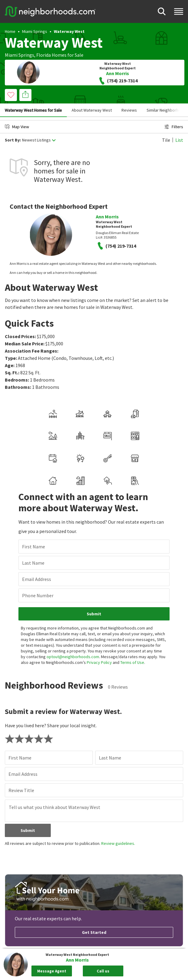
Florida (44, 55)
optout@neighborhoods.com (73, 657)
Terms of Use (132, 662)
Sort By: (13, 140)
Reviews (129, 110)
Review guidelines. (118, 843)
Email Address (37, 579)
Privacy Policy (99, 662)
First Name (34, 547)
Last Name (33, 563)
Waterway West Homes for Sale (33, 110)
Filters (174, 127)
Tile (166, 140)
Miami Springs (35, 31)
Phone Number (38, 595)
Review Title (21, 790)
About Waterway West (92, 110)
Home (10, 31)
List (179, 140)
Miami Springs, (20, 55)
